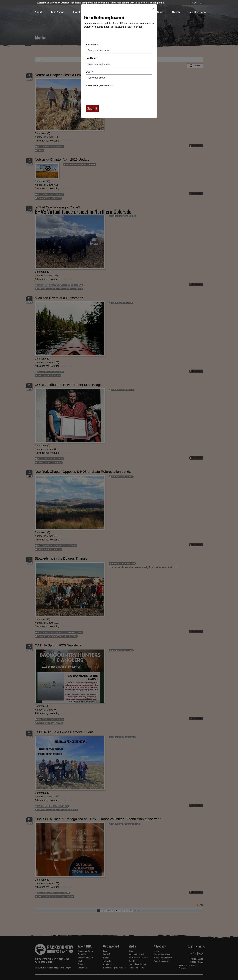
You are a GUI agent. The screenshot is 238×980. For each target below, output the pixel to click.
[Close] (153, 9)
